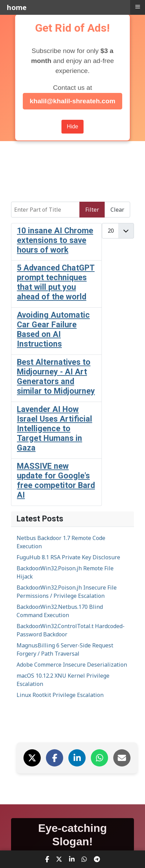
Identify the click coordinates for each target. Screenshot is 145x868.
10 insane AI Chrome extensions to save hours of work (55, 240)
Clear (117, 210)
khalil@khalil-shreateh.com (72, 101)
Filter (92, 210)
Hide (73, 126)
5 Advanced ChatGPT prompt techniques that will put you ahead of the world (56, 282)
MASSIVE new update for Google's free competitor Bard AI (56, 480)
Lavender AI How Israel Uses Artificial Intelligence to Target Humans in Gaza (55, 428)
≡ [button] (137, 7)
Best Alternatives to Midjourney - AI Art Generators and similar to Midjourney (56, 377)
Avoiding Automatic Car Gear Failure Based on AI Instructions (53, 329)
